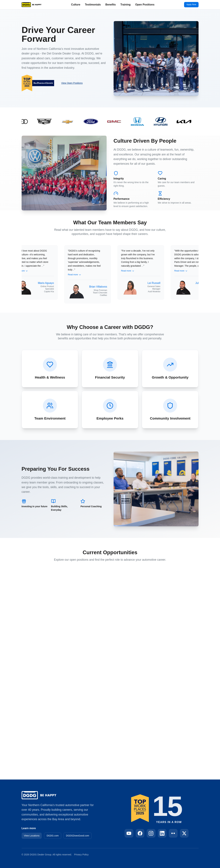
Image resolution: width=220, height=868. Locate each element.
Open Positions (145, 5)
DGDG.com (53, 836)
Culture (76, 5)
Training (125, 5)
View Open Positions (72, 83)
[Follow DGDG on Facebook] (140, 833)
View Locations (32, 836)
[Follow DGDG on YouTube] (129, 833)
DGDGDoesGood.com (78, 836)
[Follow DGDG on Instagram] (151, 833)
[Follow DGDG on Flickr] (173, 833)
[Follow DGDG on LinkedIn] (162, 833)
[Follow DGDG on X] (184, 833)
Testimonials (93, 5)
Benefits (111, 5)
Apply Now (191, 4)
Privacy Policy (81, 855)
